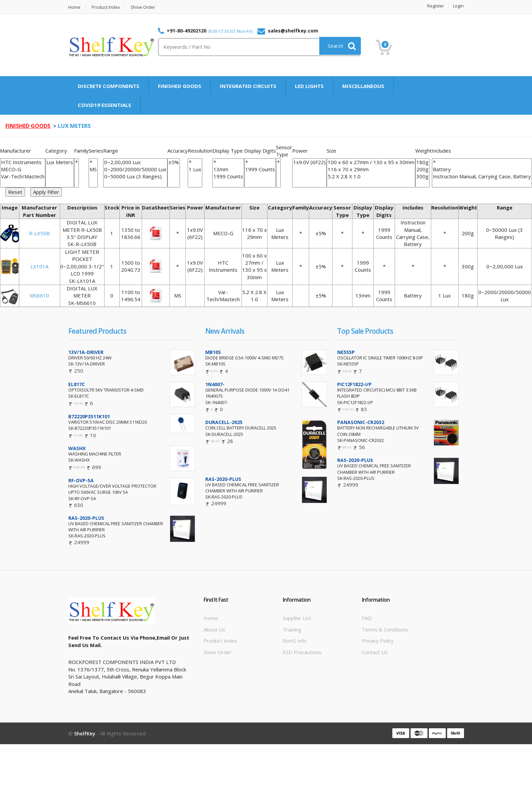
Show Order (143, 7)
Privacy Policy (378, 641)
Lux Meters (60, 162)
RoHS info (295, 641)
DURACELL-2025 (224, 422)
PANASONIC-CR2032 (361, 422)
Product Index (106, 7)
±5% (174, 162)
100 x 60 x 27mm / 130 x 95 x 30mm (371, 162)
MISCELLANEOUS (363, 86)
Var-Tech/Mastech (23, 176)
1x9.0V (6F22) (309, 162)
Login (459, 6)
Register (436, 6)
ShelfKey (85, 733)
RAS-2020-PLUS (86, 518)
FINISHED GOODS (180, 86)
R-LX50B (39, 233)
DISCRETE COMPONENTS (109, 86)
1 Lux (195, 169)
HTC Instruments (23, 162)
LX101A (39, 266)
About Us (214, 629)
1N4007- (215, 384)
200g (422, 169)
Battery (482, 169)
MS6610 (39, 295)
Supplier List (297, 618)
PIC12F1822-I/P (354, 384)
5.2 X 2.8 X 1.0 (371, 176)
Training (292, 629)
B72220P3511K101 (89, 416)
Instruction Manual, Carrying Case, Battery (482, 176)
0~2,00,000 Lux (135, 162)
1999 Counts (228, 176)
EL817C (77, 384)
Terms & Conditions (385, 629)
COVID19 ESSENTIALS (105, 105)
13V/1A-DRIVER (86, 352)
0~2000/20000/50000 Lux (135, 169)
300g (422, 176)
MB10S (213, 352)
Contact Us (375, 652)
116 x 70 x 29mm (371, 169)
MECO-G (23, 169)
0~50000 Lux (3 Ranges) (135, 176)
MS (93, 169)
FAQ (367, 618)
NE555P (346, 352)
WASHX (77, 448)
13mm (228, 169)
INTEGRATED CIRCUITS (248, 86)
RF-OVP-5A (81, 480)
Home (74, 7)
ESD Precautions (302, 652)
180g (422, 162)
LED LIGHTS (309, 86)
